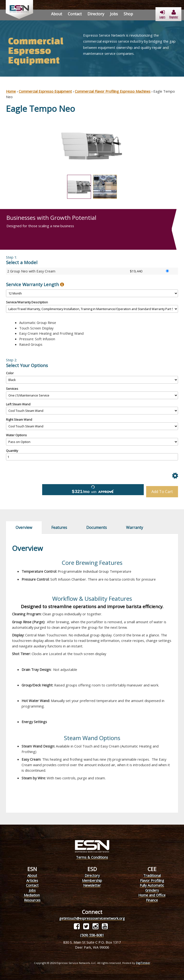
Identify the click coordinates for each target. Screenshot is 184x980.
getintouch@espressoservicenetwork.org (92, 918)
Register (174, 14)
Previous (2, 146)
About (57, 14)
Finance (152, 900)
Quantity (12, 451)
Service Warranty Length (35, 285)
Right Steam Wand (19, 419)
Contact (75, 14)
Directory (96, 14)
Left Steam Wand (18, 404)
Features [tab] (59, 527)
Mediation (32, 895)
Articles (32, 880)
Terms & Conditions (92, 857)
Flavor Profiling (152, 880)
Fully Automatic (152, 885)
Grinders (152, 890)
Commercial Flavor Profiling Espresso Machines (113, 91)
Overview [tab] (24, 527)
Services (12, 389)
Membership (92, 880)
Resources (32, 900)
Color (10, 373)
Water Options (16, 435)
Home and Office (152, 895)
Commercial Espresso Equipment (45, 91)
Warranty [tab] (135, 527)
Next (182, 146)
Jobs (114, 14)
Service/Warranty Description (27, 302)
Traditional (152, 875)
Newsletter (92, 885)
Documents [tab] (97, 527)
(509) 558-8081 (92, 935)
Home (11, 91)
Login (162, 14)
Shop (128, 14)
